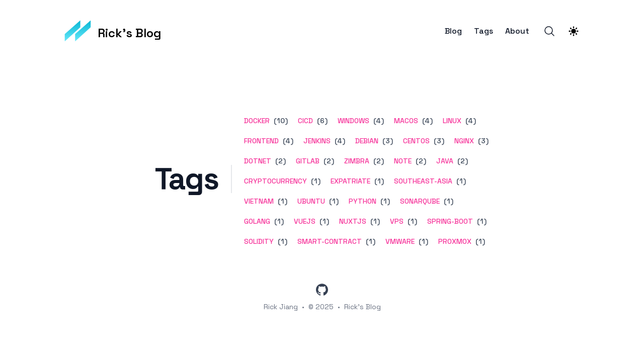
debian (367, 141)
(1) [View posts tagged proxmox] (479, 241)
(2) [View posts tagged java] (462, 161)
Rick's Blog (363, 307)
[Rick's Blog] (113, 31)
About (517, 31)
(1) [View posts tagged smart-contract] (370, 241)
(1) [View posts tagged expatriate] (378, 181)
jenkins (317, 141)
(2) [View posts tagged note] (420, 161)
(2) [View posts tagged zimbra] (378, 161)
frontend (261, 141)
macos (406, 121)
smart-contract (330, 241)
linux (452, 121)
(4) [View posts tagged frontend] (287, 141)
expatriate (350, 181)
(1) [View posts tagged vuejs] (323, 221)
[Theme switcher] (574, 31)
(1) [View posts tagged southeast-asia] (460, 181)
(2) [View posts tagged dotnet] (279, 161)
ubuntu (311, 201)
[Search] (549, 31)
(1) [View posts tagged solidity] (281, 241)
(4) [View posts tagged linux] (470, 121)
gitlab (308, 161)
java (445, 161)
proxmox (455, 241)
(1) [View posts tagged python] (384, 201)
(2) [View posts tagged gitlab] (328, 161)
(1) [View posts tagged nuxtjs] (374, 221)
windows (353, 121)
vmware (400, 241)
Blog (453, 31)
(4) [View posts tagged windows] (378, 121)
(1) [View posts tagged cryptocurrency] (315, 181)
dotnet (258, 161)
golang (257, 221)
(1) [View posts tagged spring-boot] (481, 221)
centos (416, 141)
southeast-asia (423, 181)
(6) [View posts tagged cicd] (321, 121)
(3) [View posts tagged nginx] (482, 141)
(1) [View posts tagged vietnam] (281, 201)
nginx (464, 141)
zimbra (357, 161)
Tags (484, 31)
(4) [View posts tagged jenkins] (339, 141)
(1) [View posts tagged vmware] (422, 241)
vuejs (305, 221)
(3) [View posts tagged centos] (438, 141)
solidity (259, 241)
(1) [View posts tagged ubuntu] (333, 201)
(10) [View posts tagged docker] (280, 121)
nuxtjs (353, 221)
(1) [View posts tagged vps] (411, 221)
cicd (305, 121)
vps (397, 221)
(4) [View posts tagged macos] (426, 121)
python (363, 201)
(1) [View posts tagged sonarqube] (448, 201)
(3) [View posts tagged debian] (387, 141)
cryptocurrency (275, 181)
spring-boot (450, 221)
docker (257, 121)
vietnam (259, 201)
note (403, 161)
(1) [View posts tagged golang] (278, 221)
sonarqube (420, 201)
